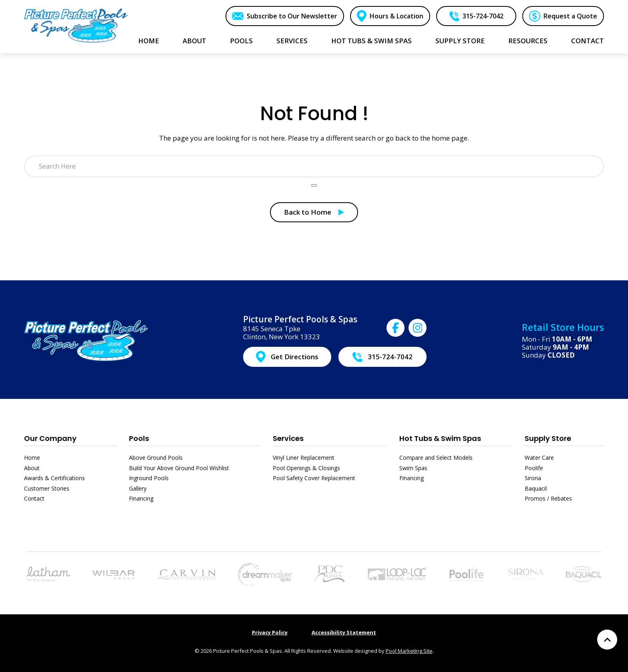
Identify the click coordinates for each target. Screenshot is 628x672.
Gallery (138, 488)
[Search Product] (314, 185)
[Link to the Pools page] (48, 573)
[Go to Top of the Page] (607, 640)
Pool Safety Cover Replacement (314, 478)
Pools (139, 438)
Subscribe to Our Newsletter (292, 16)
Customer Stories (47, 488)
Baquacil (536, 488)
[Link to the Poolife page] (467, 573)
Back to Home (308, 212)
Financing (141, 498)
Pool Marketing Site (409, 651)
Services (288, 438)
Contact (34, 498)
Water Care (539, 458)
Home (32, 458)
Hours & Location (397, 16)
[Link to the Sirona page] (526, 573)
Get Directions (295, 357)
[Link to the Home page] (76, 25)
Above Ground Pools (156, 458)
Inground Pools (149, 478)
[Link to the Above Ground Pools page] (114, 574)
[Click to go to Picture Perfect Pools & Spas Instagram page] (418, 328)
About (32, 468)
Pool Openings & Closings (306, 468)
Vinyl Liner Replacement (304, 458)
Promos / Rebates (548, 498)
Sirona (533, 478)
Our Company (50, 438)
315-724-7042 (483, 16)
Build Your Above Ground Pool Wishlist (179, 468)
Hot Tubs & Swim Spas (440, 438)
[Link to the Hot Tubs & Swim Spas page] (265, 573)
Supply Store (548, 438)
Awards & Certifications (54, 478)
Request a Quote (570, 16)
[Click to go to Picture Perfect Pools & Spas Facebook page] (396, 328)
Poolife (534, 468)
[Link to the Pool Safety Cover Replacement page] (397, 573)
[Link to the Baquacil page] (584, 573)
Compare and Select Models (436, 458)
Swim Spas (413, 468)
